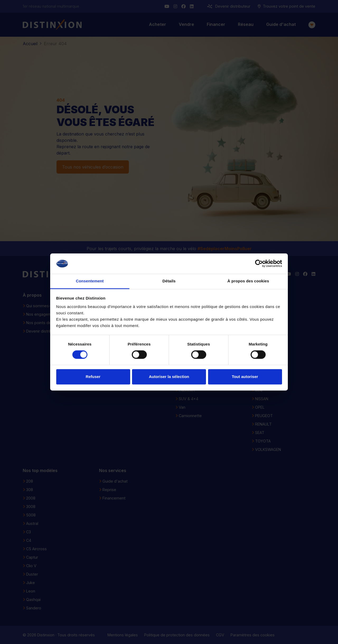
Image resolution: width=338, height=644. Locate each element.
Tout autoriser (245, 377)
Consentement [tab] (90, 281)
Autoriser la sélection (169, 377)
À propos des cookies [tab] (248, 281)
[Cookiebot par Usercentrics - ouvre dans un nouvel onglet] (259, 264)
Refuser (93, 377)
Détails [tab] (169, 281)
